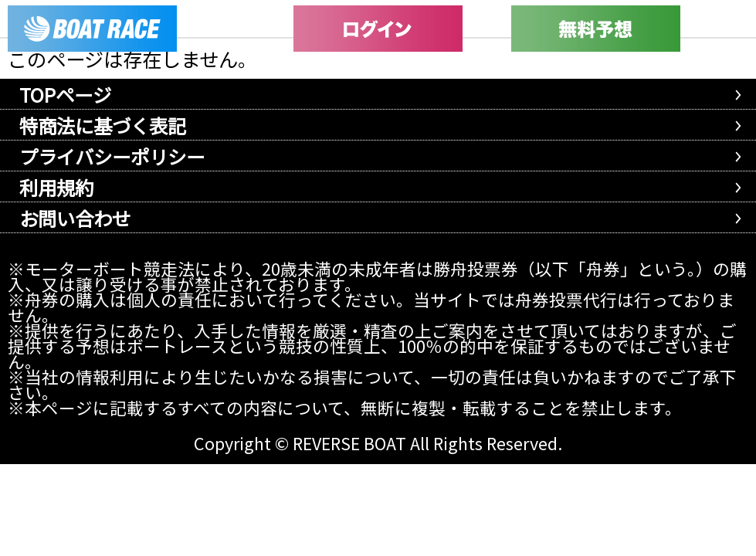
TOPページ (65, 95)
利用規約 (56, 187)
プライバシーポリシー (112, 156)
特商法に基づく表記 (103, 125)
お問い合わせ (75, 218)
